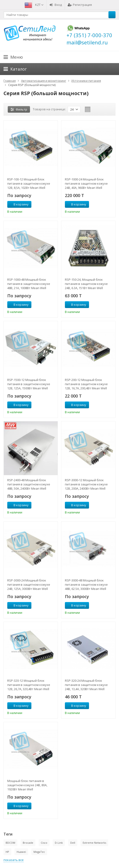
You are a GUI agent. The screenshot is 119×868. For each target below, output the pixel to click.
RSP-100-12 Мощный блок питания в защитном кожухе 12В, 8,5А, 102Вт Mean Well (29, 183)
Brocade (28, 843)
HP (7, 852)
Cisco (44, 843)
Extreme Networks (94, 843)
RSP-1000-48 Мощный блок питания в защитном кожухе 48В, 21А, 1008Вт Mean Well (29, 284)
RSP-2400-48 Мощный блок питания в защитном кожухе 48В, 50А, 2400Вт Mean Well (29, 484)
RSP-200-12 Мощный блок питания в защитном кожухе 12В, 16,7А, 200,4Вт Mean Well (86, 384)
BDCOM (10, 843)
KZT (39, 5)
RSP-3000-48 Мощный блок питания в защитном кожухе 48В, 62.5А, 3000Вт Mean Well (86, 585)
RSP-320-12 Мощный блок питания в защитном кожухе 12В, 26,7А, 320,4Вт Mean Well (29, 685)
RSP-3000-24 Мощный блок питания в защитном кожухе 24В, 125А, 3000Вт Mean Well (29, 585)
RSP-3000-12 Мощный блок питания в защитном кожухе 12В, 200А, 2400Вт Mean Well (86, 484)
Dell (73, 843)
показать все (14, 860)
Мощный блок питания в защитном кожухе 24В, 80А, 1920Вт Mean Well (27, 785)
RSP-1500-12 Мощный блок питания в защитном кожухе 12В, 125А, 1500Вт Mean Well (29, 384)
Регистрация (80, 5)
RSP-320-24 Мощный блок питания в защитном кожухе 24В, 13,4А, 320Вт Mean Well (86, 685)
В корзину (19, 204)
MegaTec (39, 852)
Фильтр (19, 109)
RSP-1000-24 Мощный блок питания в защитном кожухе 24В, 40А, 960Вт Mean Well (86, 183)
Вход (56, 5)
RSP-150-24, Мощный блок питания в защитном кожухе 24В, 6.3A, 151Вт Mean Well (86, 284)
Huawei (21, 852)
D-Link (59, 843)
